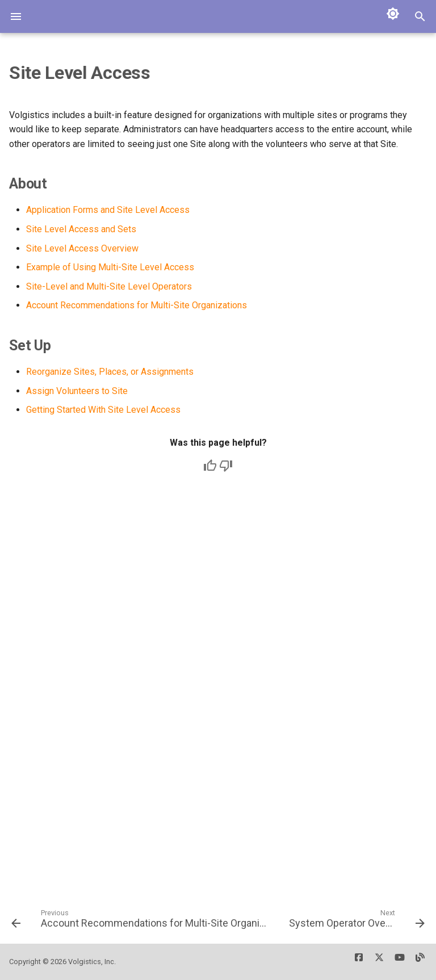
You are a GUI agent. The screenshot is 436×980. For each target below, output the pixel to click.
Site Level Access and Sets (81, 229)
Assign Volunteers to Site (77, 391)
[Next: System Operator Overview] (356, 923)
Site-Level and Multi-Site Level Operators (109, 286)
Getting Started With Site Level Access (103, 410)
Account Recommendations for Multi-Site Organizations (137, 305)
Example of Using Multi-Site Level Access (110, 267)
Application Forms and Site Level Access (108, 210)
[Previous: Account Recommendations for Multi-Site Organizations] (140, 923)
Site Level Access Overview (82, 248)
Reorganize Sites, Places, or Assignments (110, 372)
